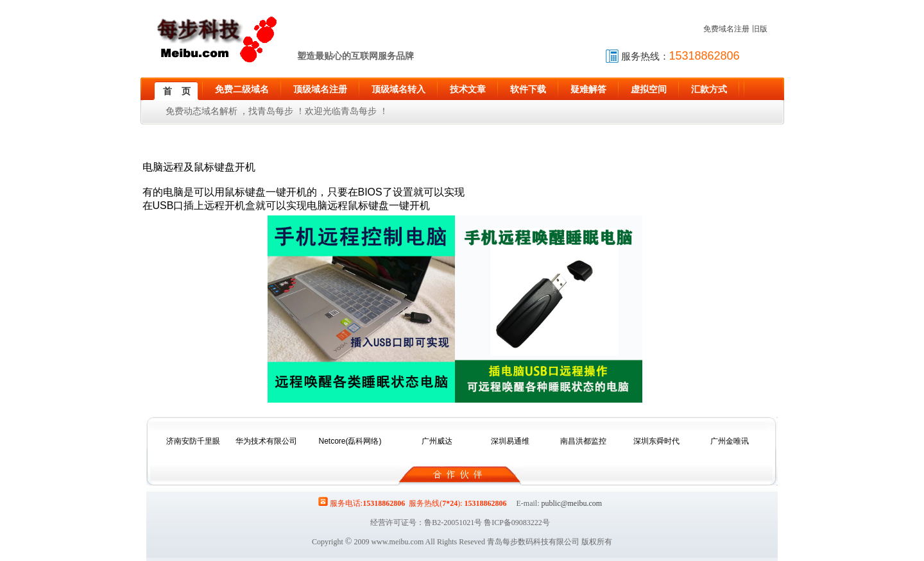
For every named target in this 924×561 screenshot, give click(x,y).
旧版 (760, 29)
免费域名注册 (726, 29)
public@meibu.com (571, 503)
